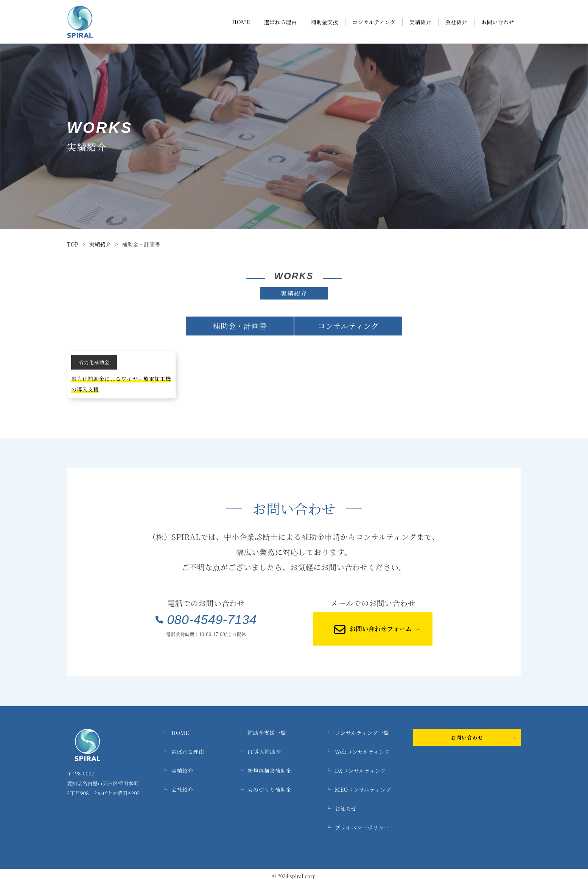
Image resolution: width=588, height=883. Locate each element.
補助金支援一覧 (262, 733)
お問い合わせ (498, 22)
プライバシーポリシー (357, 827)
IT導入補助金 (260, 752)
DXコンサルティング (355, 771)
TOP (73, 244)
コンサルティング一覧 (357, 733)
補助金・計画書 (240, 326)
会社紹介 (456, 22)
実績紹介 (420, 22)
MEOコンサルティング (358, 789)
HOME (241, 22)
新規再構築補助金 (265, 771)
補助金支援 (325, 22)
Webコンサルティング (358, 752)
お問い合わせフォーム (373, 629)
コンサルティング (374, 22)
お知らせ (341, 808)
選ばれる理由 (281, 22)
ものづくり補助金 (265, 789)
